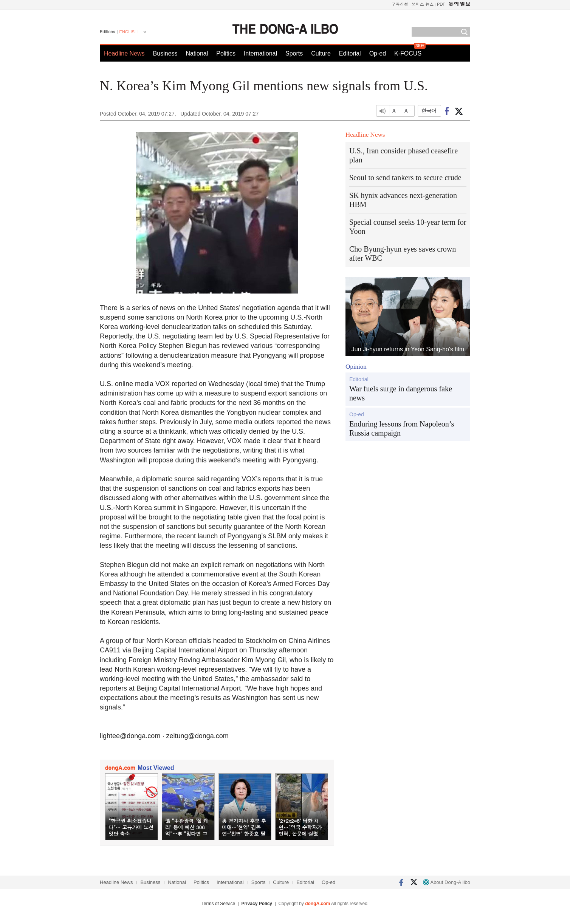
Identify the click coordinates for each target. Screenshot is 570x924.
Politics (226, 53)
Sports (294, 53)
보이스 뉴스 (423, 4)
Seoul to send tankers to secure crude (405, 178)
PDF (441, 4)
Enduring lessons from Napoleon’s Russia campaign (402, 428)
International (260, 53)
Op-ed (378, 53)
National (197, 53)
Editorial (350, 53)
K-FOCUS (408, 53)
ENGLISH (129, 32)
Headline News (124, 53)
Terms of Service (218, 904)
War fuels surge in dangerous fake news (401, 393)
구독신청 (400, 4)
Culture (321, 53)
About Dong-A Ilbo (447, 882)
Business (165, 53)
